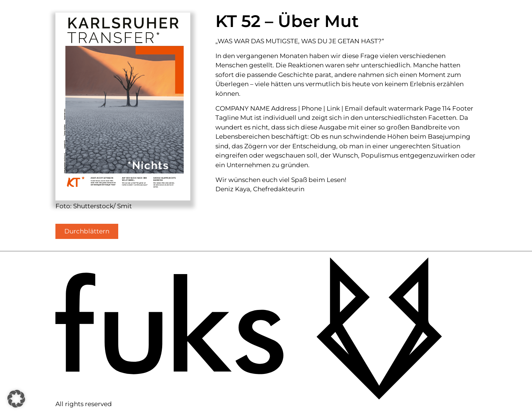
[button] (16, 399)
